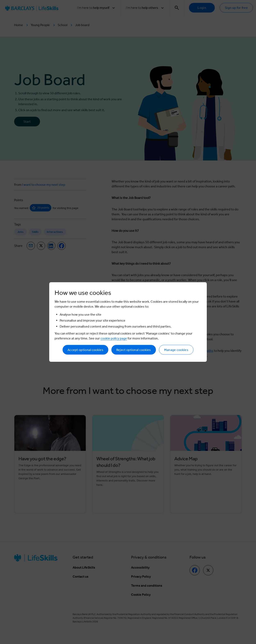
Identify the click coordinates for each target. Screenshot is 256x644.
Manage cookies (176, 350)
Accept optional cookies (85, 350)
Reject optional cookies (134, 350)
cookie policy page (114, 338)
